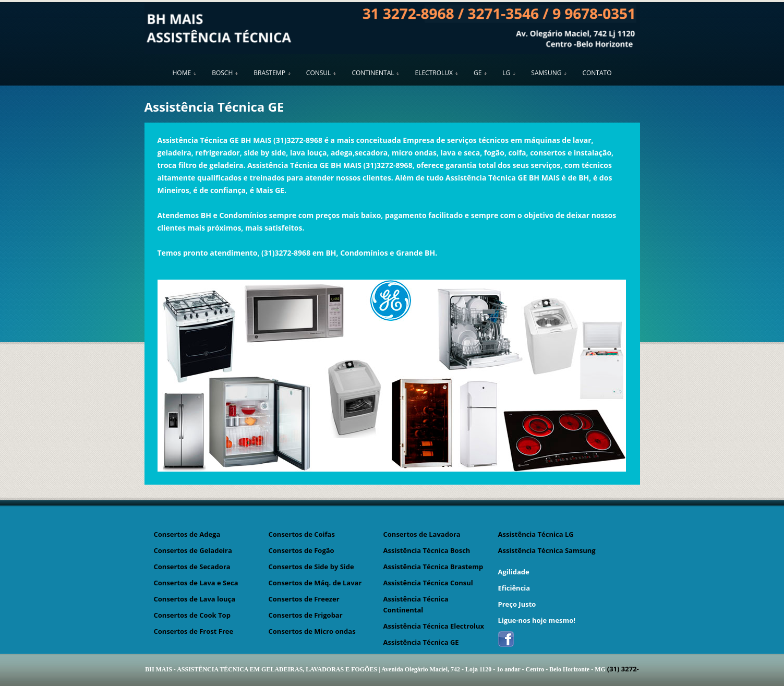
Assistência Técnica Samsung (547, 550)
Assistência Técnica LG (536, 534)
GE (478, 73)
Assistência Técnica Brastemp (433, 567)
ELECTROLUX (433, 73)
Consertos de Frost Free (194, 631)
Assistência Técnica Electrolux (434, 626)
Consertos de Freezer (304, 599)
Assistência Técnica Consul (428, 583)
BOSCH (222, 73)
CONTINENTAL (373, 73)
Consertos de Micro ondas (312, 631)
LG (506, 73)
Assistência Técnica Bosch (427, 550)
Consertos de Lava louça (195, 599)
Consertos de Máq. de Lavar (315, 583)
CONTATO (597, 73)
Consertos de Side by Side (311, 567)
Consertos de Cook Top (192, 615)
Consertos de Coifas (302, 534)
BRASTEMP (269, 73)
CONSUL (319, 73)
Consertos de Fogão (301, 550)
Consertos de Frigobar (306, 615)
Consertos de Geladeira (193, 550)
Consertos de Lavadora (422, 534)
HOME (182, 73)
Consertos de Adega (187, 534)
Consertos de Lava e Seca (196, 583)
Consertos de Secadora (192, 567)
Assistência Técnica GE (421, 642)
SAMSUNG (546, 73)
